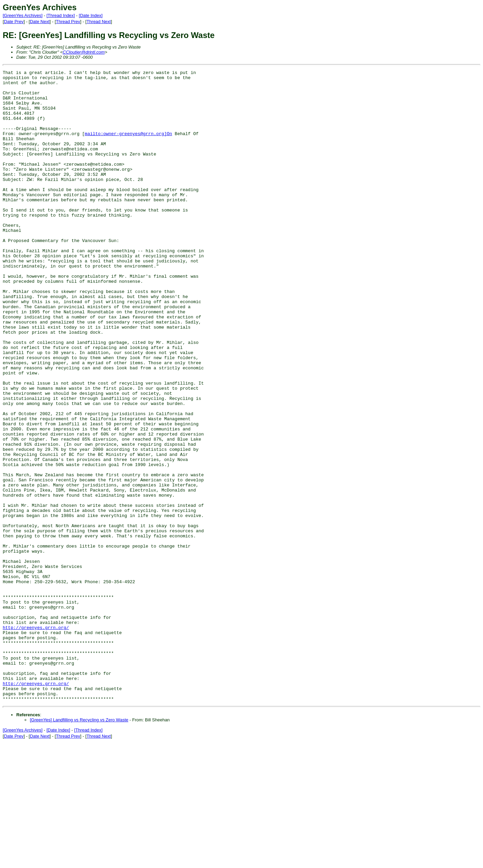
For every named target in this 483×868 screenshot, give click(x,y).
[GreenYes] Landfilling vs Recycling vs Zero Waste (79, 846)
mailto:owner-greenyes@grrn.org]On (128, 147)
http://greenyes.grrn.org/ (36, 739)
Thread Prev (68, 22)
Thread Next (99, 22)
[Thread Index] (61, 15)
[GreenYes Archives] (23, 15)
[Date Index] (91, 15)
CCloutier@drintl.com (84, 52)
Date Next (40, 22)
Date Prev (14, 22)
